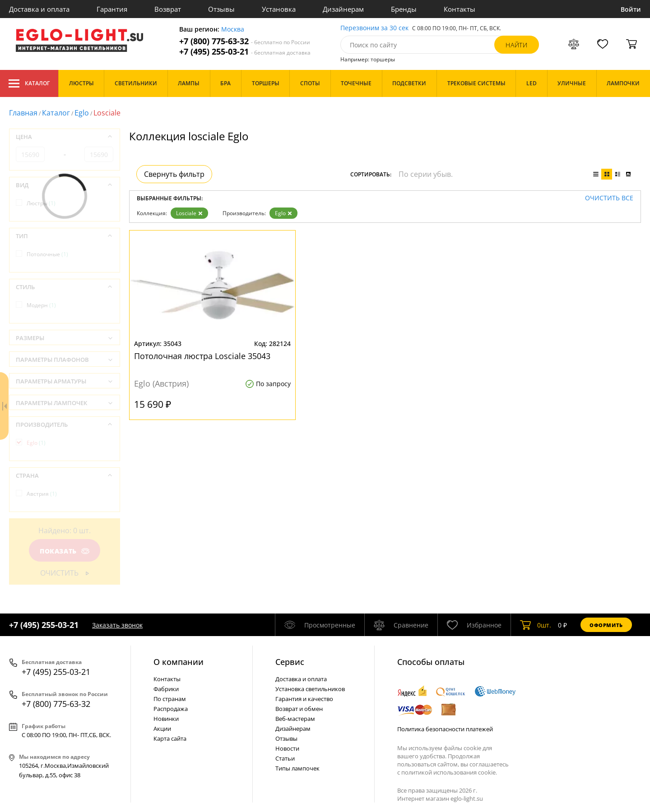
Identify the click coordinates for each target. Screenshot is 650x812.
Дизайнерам (343, 9)
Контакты (460, 9)
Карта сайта (170, 738)
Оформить (606, 625)
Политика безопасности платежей (445, 729)
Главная (23, 113)
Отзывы (221, 9)
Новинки (166, 719)
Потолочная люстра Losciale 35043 (202, 356)
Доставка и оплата (39, 9)
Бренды (404, 9)
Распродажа (171, 709)
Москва (233, 30)
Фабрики (166, 689)
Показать (65, 551)
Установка (279, 9)
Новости (287, 748)
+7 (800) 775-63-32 (245, 41)
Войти (631, 9)
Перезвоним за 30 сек (374, 28)
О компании (179, 662)
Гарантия (112, 9)
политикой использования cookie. (449, 772)
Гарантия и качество (304, 699)
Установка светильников (310, 689)
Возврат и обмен (299, 709)
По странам (170, 699)
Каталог (29, 83)
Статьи (285, 758)
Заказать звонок (117, 625)
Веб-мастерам (295, 719)
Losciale (189, 213)
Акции (162, 729)
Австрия (42, 494)
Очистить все (609, 198)
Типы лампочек (297, 768)
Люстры (41, 203)
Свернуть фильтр (174, 174)
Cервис (290, 662)
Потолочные (47, 254)
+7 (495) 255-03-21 (245, 52)
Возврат (168, 9)
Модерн (41, 305)
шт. (536, 625)
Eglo (82, 113)
